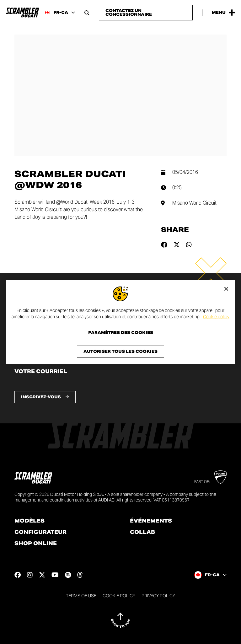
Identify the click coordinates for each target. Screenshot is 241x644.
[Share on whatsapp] (189, 245)
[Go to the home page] (22, 13)
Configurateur (40, 532)
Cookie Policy (119, 596)
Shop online (36, 544)
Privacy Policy (158, 596)
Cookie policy (216, 317)
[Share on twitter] (177, 245)
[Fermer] (226, 289)
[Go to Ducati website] (220, 477)
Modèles (29, 521)
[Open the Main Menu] (223, 13)
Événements (151, 521)
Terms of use (81, 596)
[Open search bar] (87, 13)
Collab (142, 532)
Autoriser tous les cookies (120, 352)
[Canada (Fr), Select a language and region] (60, 13)
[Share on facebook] (164, 245)
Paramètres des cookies (121, 333)
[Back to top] (120, 620)
